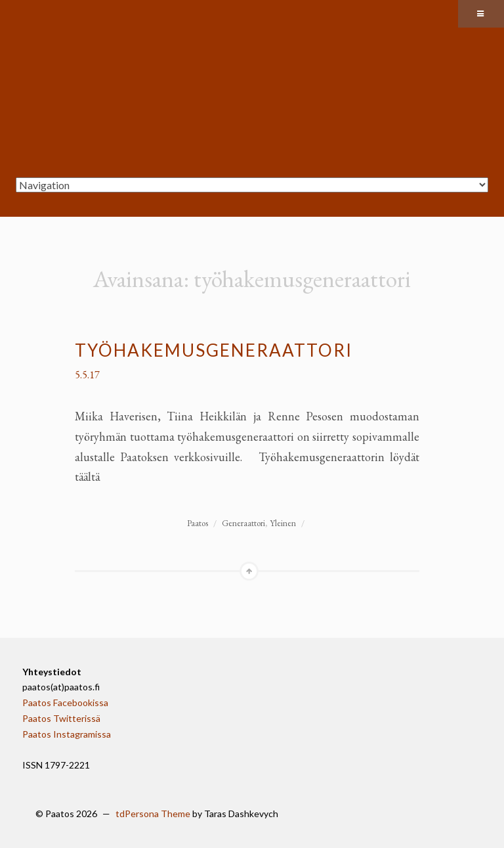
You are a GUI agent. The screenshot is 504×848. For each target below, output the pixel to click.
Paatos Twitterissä (61, 718)
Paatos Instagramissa (67, 734)
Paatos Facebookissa (65, 703)
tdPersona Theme (153, 814)
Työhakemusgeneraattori (214, 350)
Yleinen (283, 523)
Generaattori (243, 523)
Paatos (198, 523)
